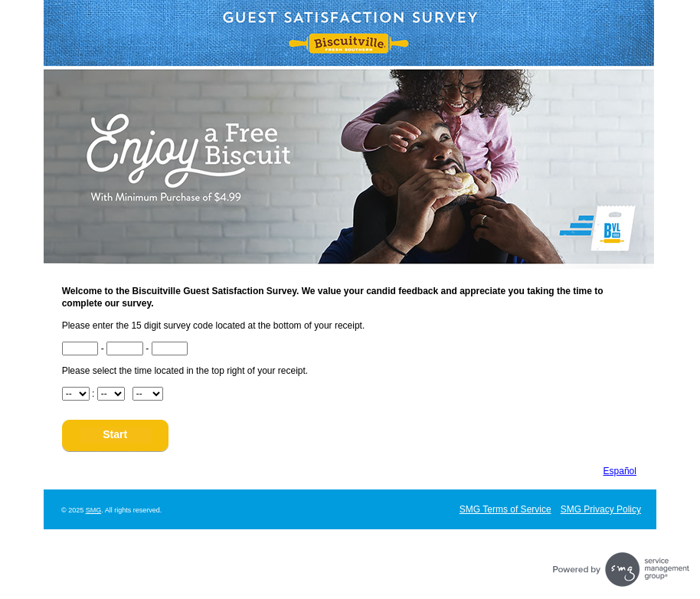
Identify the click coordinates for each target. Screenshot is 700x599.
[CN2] (125, 349)
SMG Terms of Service (505, 509)
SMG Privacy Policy (601, 509)
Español (620, 471)
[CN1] (80, 349)
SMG (94, 510)
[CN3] (170, 349)
